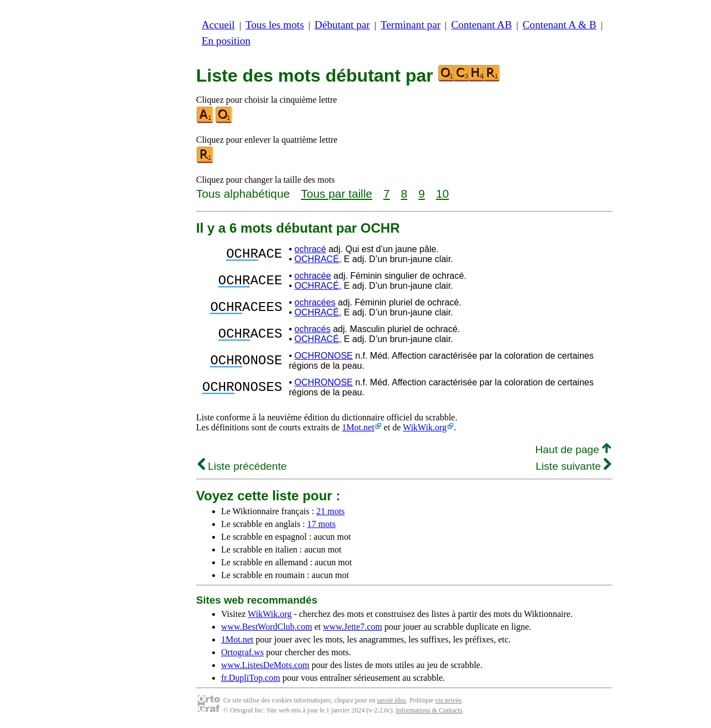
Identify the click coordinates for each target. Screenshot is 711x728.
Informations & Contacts (429, 710)
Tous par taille (337, 194)
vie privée (448, 700)
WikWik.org (425, 427)
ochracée (313, 276)
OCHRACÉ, (318, 259)
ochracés (312, 329)
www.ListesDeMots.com (265, 665)
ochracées (315, 302)
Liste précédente (242, 466)
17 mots (321, 524)
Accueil (218, 25)
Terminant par (410, 25)
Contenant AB (481, 25)
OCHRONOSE (324, 356)
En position (226, 41)
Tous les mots (275, 25)
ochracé (310, 249)
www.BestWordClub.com (267, 627)
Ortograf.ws (242, 652)
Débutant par (342, 25)
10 (442, 194)
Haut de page (573, 450)
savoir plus (392, 700)
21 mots (330, 511)
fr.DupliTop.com (251, 678)
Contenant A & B (560, 25)
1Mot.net (358, 427)
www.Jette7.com (352, 627)
